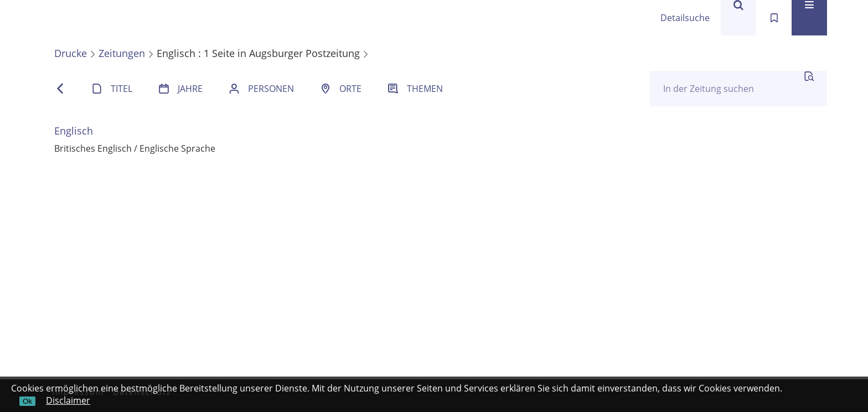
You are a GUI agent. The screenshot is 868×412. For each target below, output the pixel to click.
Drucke (71, 53)
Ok (27, 401)
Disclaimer (68, 400)
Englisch (74, 131)
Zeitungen (122, 53)
